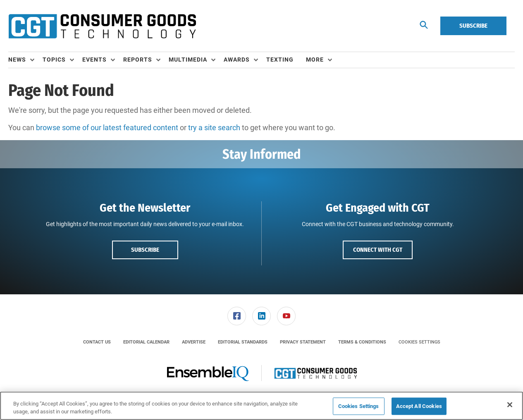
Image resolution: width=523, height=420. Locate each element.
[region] (261, 406)
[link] (237, 316)
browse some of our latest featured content (107, 128)
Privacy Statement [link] (303, 342)
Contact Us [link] (97, 342)
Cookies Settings (419, 342)
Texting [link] (280, 60)
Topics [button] (54, 60)
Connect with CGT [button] (378, 250)
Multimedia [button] (188, 60)
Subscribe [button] (145, 250)
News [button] (17, 60)
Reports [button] (138, 60)
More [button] (315, 60)
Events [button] (94, 60)
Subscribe (473, 26)
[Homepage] (102, 26)
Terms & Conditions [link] (362, 342)
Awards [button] (237, 60)
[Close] (510, 405)
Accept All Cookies (419, 406)
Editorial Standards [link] (243, 342)
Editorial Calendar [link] (146, 342)
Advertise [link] (194, 342)
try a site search (214, 128)
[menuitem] (25, 60)
